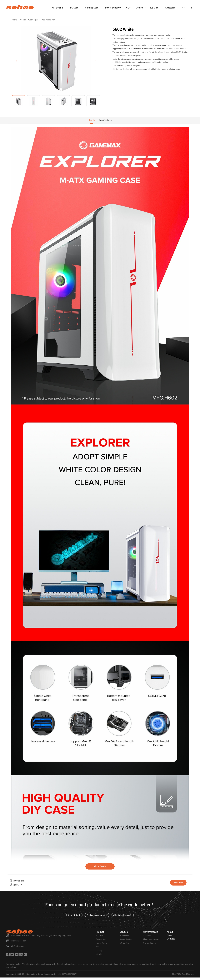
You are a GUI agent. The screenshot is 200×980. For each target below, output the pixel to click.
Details (90, 121)
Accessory (171, 8)
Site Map (190, 977)
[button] (95, 61)
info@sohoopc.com (20, 943)
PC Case (75, 8)
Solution (124, 934)
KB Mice (155, 8)
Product (23, 20)
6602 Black (20, 882)
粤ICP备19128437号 (70, 977)
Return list (180, 884)
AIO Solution (125, 945)
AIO (128, 8)
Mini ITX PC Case (178, 977)
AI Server (147, 937)
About (170, 934)
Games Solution (127, 941)
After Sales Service (123, 917)
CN (184, 8)
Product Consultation (97, 917)
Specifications (106, 121)
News (170, 937)
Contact (171, 941)
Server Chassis (151, 934)
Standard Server (150, 945)
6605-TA (18, 886)
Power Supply (113, 8)
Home (14, 20)
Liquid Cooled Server (152, 941)
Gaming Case (93, 8)
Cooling (141, 8)
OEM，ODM (74, 917)
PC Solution (125, 937)
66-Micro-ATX (49, 20)
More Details (100, 868)
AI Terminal (59, 8)
